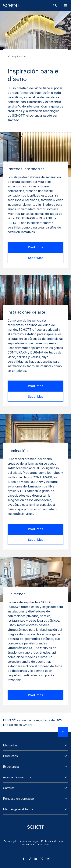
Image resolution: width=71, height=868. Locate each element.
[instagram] (30, 859)
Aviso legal (10, 841)
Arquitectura (19, 56)
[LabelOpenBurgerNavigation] (66, 5)
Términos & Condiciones (36, 845)
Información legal (29, 841)
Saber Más (36, 258)
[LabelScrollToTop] (63, 732)
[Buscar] (55, 5)
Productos (35, 247)
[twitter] (42, 859)
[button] (35, 745)
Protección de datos (53, 841)
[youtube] (48, 859)
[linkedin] (36, 859)
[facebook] (23, 859)
